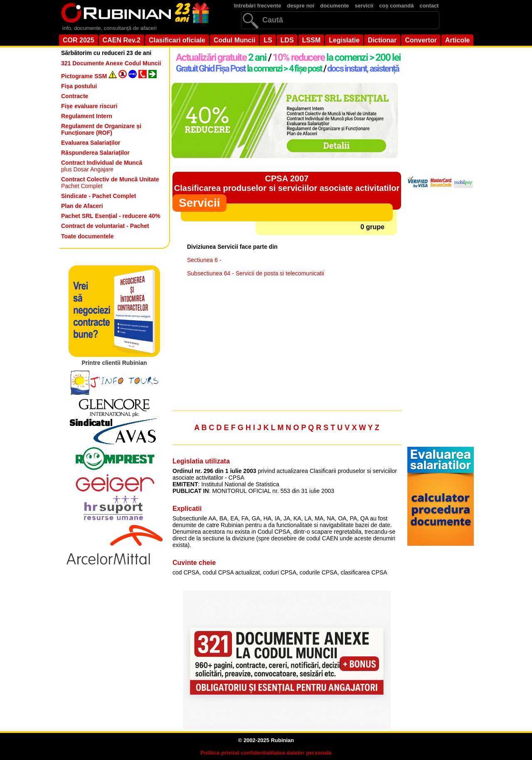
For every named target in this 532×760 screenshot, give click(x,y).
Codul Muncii (234, 40)
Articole (458, 40)
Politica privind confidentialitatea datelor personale (266, 753)
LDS (287, 40)
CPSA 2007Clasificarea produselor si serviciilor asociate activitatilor (287, 183)
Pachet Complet (110, 183)
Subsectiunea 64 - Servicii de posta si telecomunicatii (256, 273)
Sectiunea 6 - (204, 260)
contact (429, 6)
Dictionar (382, 40)
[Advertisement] (287, 346)
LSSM (311, 40)
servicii (364, 6)
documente (334, 6)
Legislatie (344, 40)
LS (268, 40)
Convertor (421, 40)
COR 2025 (79, 40)
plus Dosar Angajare (102, 166)
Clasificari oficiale (177, 40)
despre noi (300, 6)
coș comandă (396, 6)
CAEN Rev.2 (122, 40)
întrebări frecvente (257, 6)
